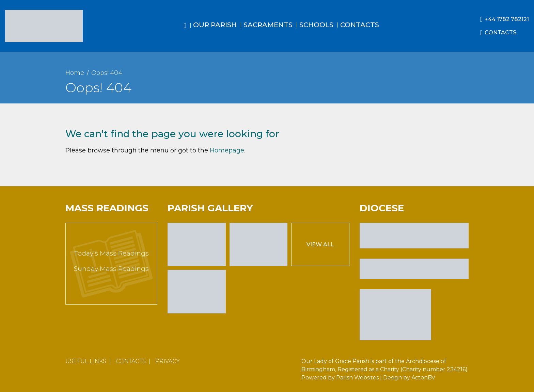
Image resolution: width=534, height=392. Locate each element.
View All (320, 244)
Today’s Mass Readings (112, 253)
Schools (316, 25)
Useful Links (86, 361)
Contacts (360, 25)
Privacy (168, 361)
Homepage (227, 150)
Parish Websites (357, 378)
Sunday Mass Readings (111, 269)
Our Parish (215, 25)
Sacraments (268, 25)
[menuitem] (185, 32)
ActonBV (423, 378)
